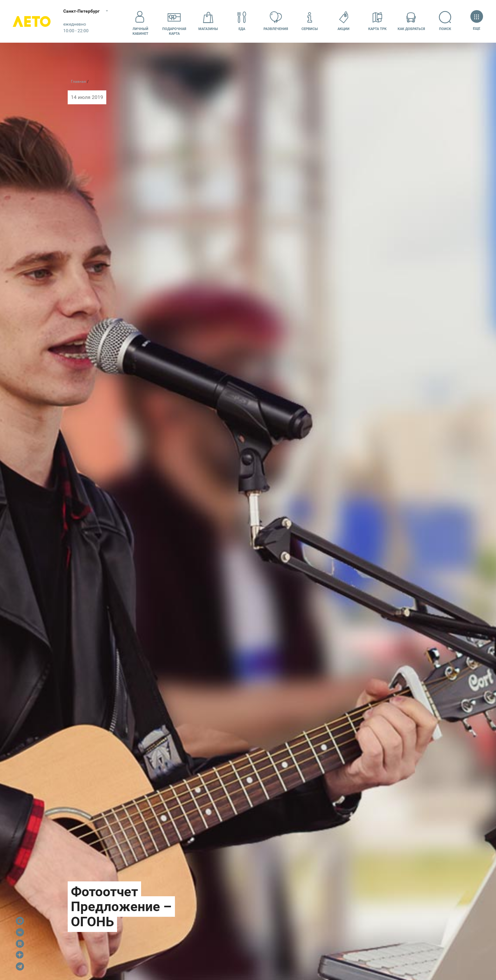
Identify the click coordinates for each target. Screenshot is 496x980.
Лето (32, 21)
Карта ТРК (377, 21)
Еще (477, 21)
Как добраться (411, 21)
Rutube (20, 944)
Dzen (20, 955)
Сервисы (310, 21)
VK (20, 932)
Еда (242, 21)
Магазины (208, 21)
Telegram (20, 966)
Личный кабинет (140, 21)
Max (20, 921)
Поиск (445, 21)
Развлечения (276, 21)
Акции (344, 21)
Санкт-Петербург (81, 11)
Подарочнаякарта (174, 21)
